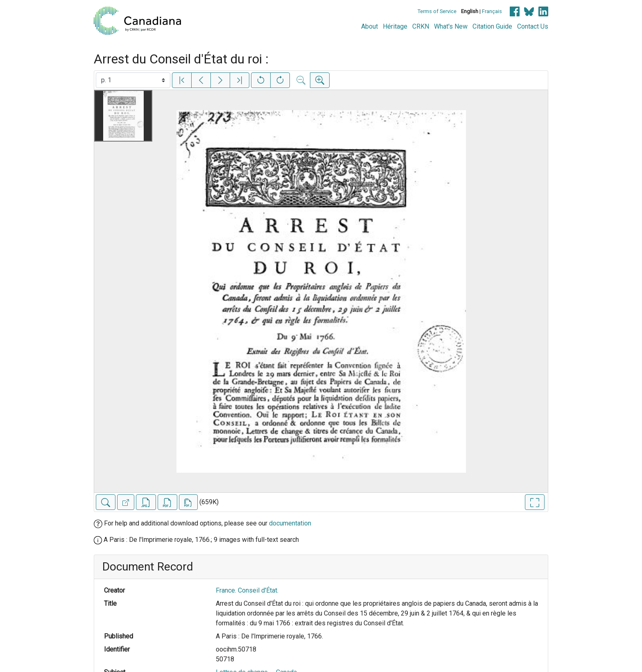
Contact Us (533, 26)
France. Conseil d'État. (247, 590)
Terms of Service (437, 11)
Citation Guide (492, 26)
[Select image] (133, 80)
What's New (451, 26)
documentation (290, 523)
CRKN (421, 26)
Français (492, 11)
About (370, 26)
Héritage (395, 26)
